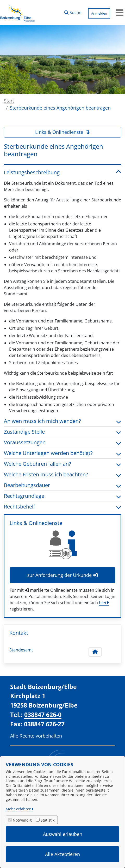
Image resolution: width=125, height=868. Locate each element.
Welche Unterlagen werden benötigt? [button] (63, 453)
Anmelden (99, 13)
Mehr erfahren (19, 809)
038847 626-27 (44, 724)
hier (103, 603)
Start (9, 101)
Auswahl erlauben (63, 834)
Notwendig (22, 820)
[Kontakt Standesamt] (95, 652)
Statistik (48, 820)
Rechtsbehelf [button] (63, 507)
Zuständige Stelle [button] (63, 432)
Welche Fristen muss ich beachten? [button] (63, 475)
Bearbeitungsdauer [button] (63, 485)
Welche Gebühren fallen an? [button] (63, 464)
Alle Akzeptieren (63, 854)
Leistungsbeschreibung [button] (63, 172)
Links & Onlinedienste (63, 132)
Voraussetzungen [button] (63, 442)
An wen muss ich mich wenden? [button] (63, 421)
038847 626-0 (43, 715)
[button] (73, 11)
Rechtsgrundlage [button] (63, 496)
